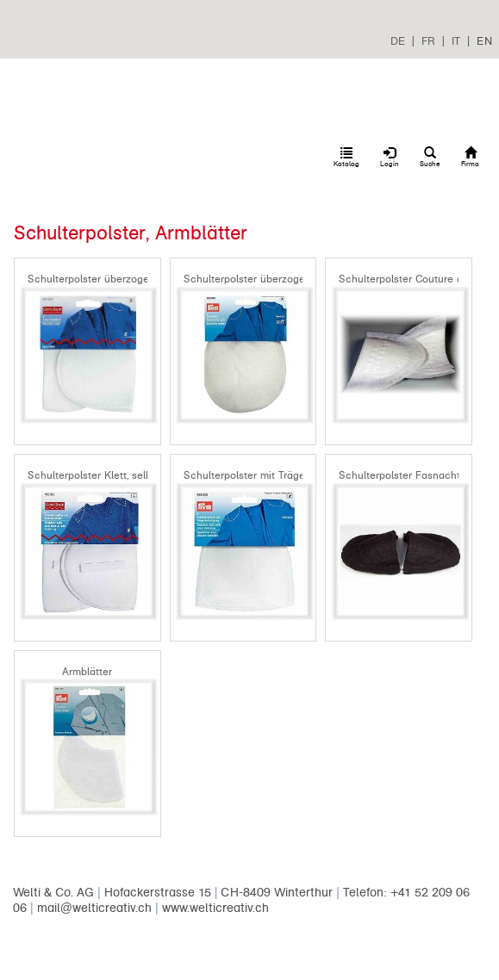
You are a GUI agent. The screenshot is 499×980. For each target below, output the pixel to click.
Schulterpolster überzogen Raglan (266, 279)
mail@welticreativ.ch (94, 908)
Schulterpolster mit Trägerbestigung (270, 475)
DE (398, 41)
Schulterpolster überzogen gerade (110, 279)
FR (428, 41)
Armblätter (87, 672)
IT (456, 41)
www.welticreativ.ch (215, 908)
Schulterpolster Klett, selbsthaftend (112, 475)
